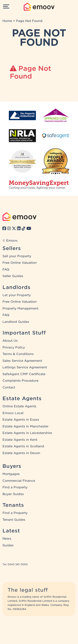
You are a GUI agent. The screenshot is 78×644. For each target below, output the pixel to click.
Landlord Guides (16, 322)
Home (7, 21)
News (7, 539)
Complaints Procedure (20, 381)
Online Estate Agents (19, 406)
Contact (9, 387)
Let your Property (17, 295)
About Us (10, 341)
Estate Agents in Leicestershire (27, 433)
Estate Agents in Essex (21, 420)
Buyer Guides (13, 494)
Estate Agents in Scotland (23, 446)
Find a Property (15, 487)
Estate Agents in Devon (21, 453)
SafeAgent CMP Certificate (24, 374)
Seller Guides (13, 276)
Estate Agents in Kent (20, 440)
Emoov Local (13, 413)
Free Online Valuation (20, 263)
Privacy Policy (14, 347)
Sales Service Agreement (22, 361)
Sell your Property (17, 256)
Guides (8, 545)
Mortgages (11, 474)
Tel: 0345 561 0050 (15, 564)
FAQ (6, 269)
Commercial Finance (19, 481)
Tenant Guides (14, 520)
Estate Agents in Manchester (25, 426)
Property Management (20, 308)
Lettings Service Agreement (25, 367)
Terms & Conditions (18, 354)
